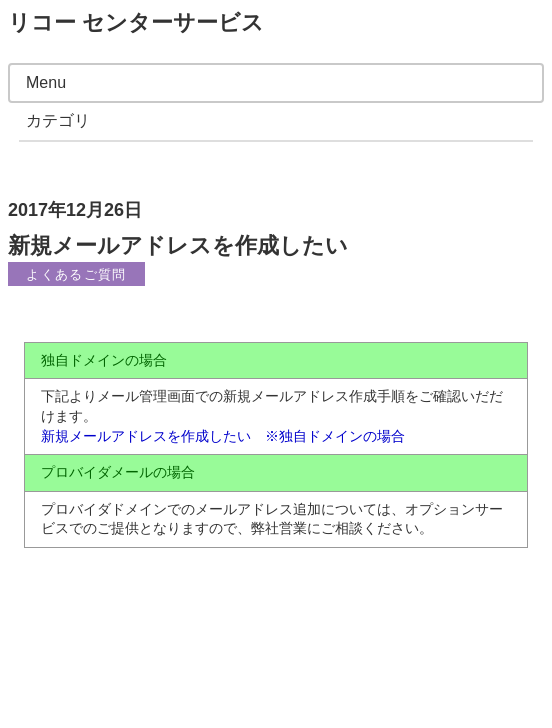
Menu (46, 82)
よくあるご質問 (76, 274)
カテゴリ (58, 120)
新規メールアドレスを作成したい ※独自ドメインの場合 (223, 436)
